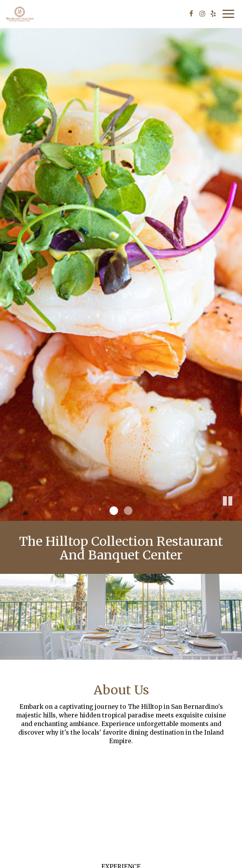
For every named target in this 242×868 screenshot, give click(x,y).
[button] (236, 515)
